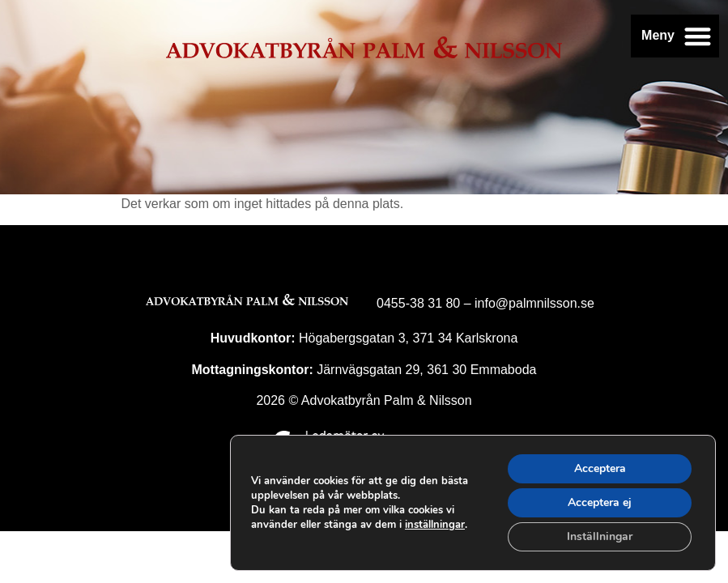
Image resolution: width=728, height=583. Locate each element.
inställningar (435, 525)
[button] (698, 36)
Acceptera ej (600, 502)
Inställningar (600, 536)
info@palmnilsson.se (534, 303)
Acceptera (600, 468)
